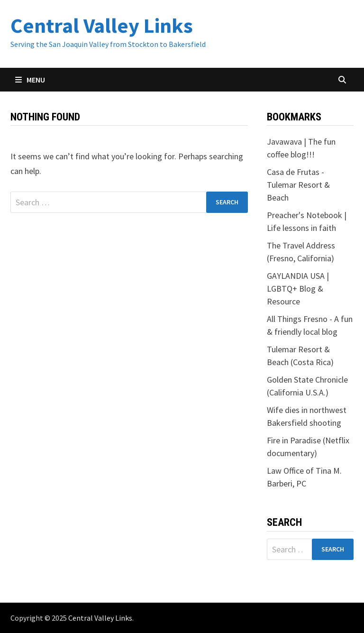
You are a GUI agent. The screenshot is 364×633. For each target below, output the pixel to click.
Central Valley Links (102, 25)
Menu (30, 80)
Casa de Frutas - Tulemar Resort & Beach (298, 185)
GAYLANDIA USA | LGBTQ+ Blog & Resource (298, 289)
